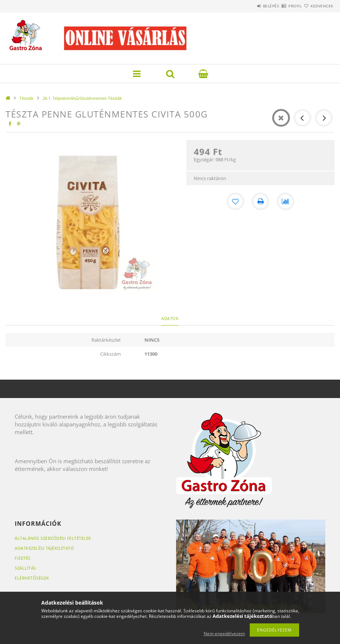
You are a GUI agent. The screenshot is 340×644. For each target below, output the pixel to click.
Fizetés (23, 558)
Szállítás (25, 568)
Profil (282, 6)
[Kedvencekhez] (235, 201)
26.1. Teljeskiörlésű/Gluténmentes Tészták (82, 98)
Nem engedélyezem (224, 634)
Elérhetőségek (32, 578)
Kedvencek (318, 6)
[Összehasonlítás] (285, 201)
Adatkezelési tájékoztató (44, 548)
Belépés (249, 6)
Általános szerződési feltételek (53, 538)
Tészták (27, 98)
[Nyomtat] (260, 201)
